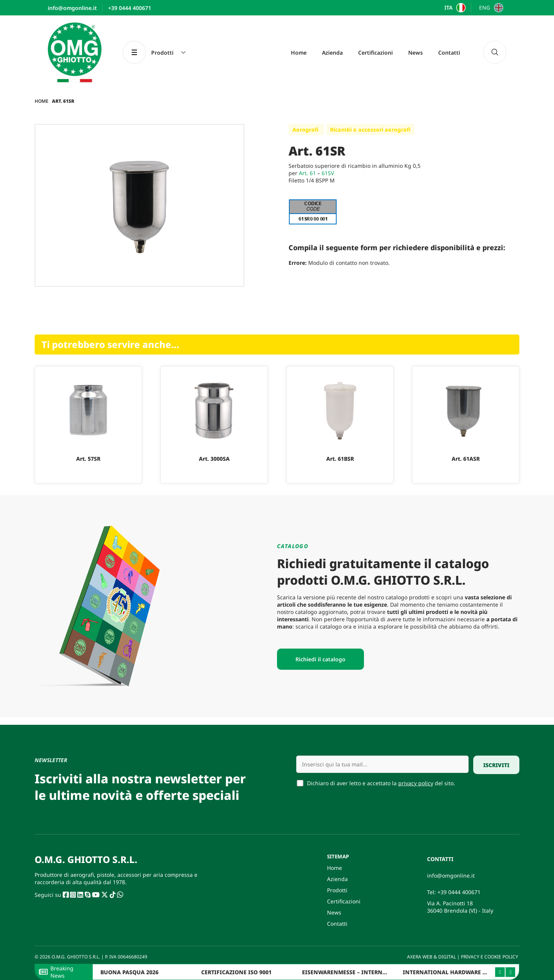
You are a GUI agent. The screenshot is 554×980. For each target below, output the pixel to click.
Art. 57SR (88, 459)
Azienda (332, 53)
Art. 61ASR (466, 459)
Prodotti (337, 890)
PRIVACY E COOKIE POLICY (490, 957)
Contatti (449, 53)
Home (299, 53)
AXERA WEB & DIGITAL (431, 957)
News (415, 53)
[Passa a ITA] (454, 8)
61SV (328, 173)
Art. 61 (307, 173)
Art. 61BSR (340, 459)
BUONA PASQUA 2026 (129, 972)
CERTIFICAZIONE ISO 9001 (236, 972)
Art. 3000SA (214, 459)
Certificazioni (375, 53)
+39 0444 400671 (459, 892)
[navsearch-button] (495, 52)
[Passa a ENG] (490, 8)
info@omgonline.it (451, 875)
